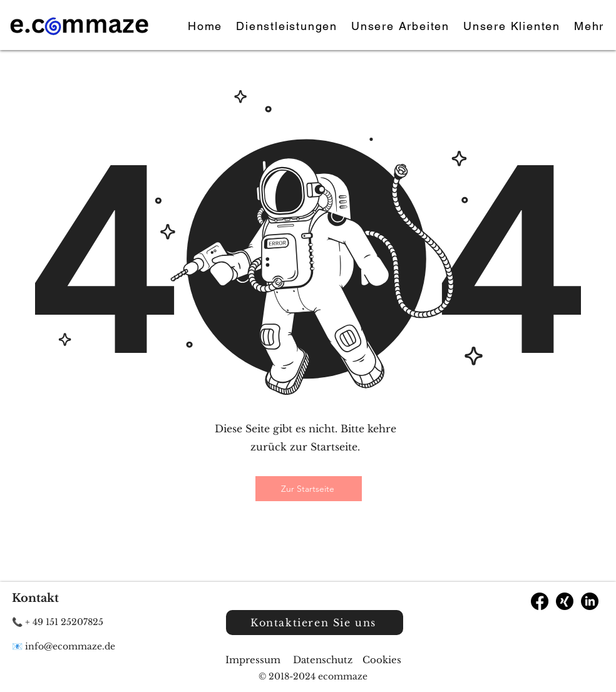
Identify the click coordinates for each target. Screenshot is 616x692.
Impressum (254, 660)
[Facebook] (540, 601)
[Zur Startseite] (309, 489)
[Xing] (565, 601)
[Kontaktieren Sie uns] (315, 623)
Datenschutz (323, 660)
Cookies (382, 660)
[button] (589, 27)
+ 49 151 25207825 (64, 622)
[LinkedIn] (590, 601)
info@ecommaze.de (70, 646)
